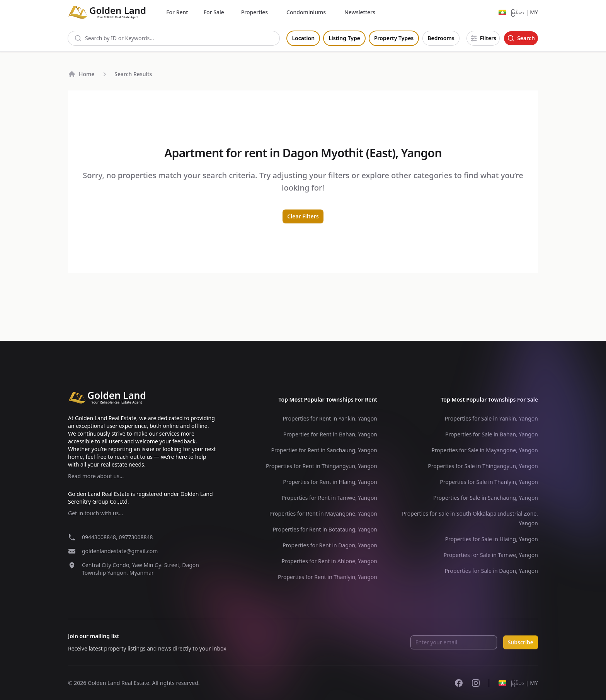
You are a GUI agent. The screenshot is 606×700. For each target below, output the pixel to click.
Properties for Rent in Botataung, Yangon (325, 529)
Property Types (394, 38)
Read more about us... (96, 476)
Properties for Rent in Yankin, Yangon (330, 418)
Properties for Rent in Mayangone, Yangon (323, 514)
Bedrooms (441, 38)
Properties (254, 12)
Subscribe (521, 642)
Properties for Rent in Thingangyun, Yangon (322, 466)
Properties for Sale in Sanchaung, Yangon (486, 498)
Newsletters (360, 12)
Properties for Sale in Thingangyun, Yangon (483, 466)
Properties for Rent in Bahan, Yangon (330, 434)
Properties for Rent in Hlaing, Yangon (330, 482)
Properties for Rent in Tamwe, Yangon (329, 498)
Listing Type (344, 38)
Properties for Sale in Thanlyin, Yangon (489, 482)
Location (303, 38)
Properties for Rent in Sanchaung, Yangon (324, 450)
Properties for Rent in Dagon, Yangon (330, 545)
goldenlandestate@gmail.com (120, 551)
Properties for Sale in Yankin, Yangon (491, 418)
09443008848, (100, 537)
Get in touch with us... (95, 513)
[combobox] (174, 38)
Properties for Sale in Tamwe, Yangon (491, 555)
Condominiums (306, 12)
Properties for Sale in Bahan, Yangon (492, 434)
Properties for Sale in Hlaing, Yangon (491, 539)
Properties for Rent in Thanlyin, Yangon (328, 577)
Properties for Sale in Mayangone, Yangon (485, 450)
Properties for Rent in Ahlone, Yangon (329, 561)
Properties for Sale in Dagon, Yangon (491, 571)
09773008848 (136, 537)
